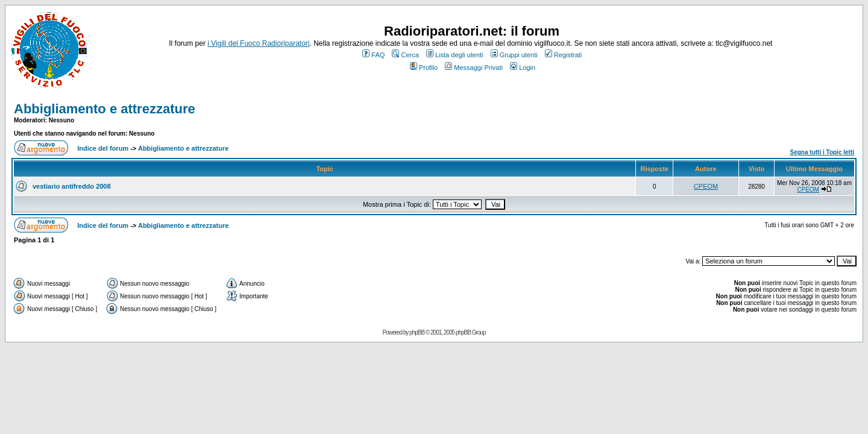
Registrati (563, 55)
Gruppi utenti (514, 55)
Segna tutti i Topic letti (822, 152)
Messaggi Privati (474, 68)
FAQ (373, 55)
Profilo (424, 68)
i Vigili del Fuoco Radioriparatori (258, 43)
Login (523, 68)
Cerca (405, 55)
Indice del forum (103, 148)
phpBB (417, 332)
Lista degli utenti (455, 55)
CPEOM (706, 186)
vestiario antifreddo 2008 (72, 186)
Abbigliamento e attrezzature (105, 109)
